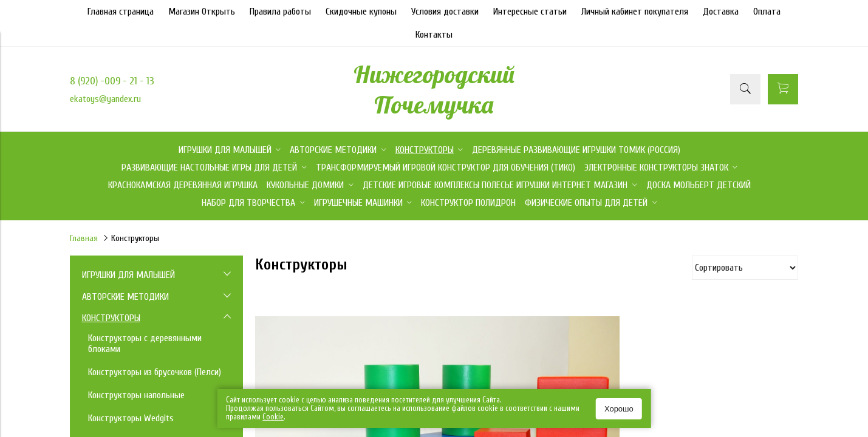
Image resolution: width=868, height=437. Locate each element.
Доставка (721, 12)
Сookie (273, 417)
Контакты (434, 35)
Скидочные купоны (361, 12)
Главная (84, 238)
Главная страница (121, 12)
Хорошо (619, 409)
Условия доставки (445, 12)
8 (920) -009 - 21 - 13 (112, 81)
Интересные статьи (530, 12)
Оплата (767, 12)
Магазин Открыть (202, 12)
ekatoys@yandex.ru (105, 99)
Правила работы (280, 12)
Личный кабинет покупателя (635, 12)
